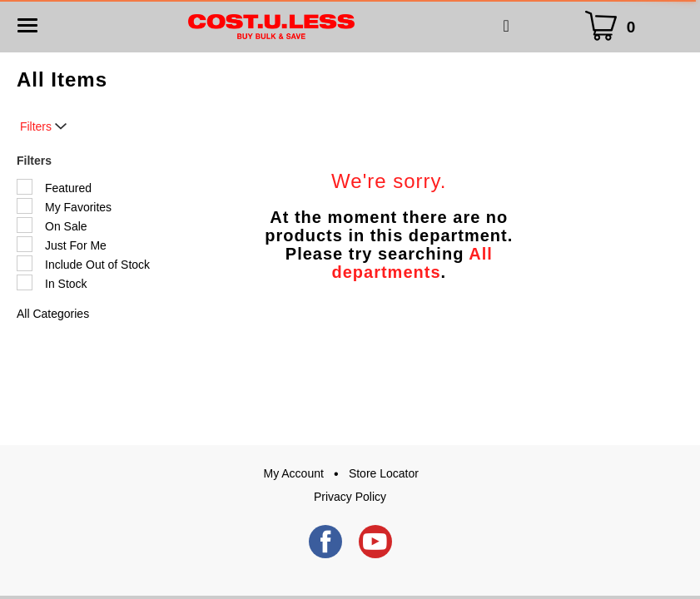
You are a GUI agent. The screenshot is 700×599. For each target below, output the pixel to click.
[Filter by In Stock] (25, 282)
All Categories (53, 314)
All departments (412, 263)
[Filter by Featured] (25, 187)
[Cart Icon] (613, 26)
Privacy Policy (350, 497)
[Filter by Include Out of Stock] (25, 263)
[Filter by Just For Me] (25, 244)
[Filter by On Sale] (25, 225)
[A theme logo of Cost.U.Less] (271, 26)
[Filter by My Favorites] (25, 206)
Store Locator (384, 473)
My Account (294, 473)
